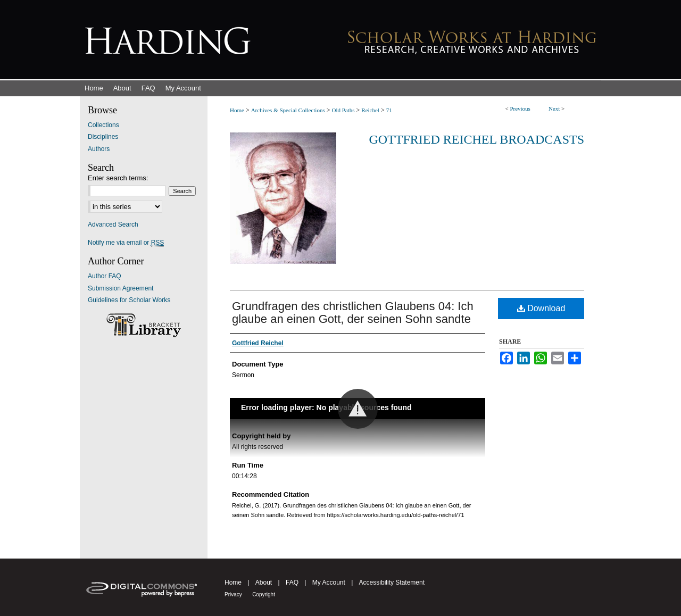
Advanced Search (113, 224)
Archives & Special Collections (288, 110)
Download (541, 308)
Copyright (264, 594)
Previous (520, 109)
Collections (103, 125)
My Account (329, 582)
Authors (99, 149)
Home (237, 110)
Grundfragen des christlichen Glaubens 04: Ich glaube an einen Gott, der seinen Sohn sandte (353, 313)
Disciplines (103, 137)
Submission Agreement (121, 288)
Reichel (370, 110)
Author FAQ (105, 276)
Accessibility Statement (392, 582)
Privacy (233, 594)
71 (389, 110)
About (264, 582)
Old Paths (343, 110)
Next (554, 109)
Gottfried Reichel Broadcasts (477, 139)
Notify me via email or (126, 243)
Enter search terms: (118, 178)
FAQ (292, 582)
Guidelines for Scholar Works (129, 300)
